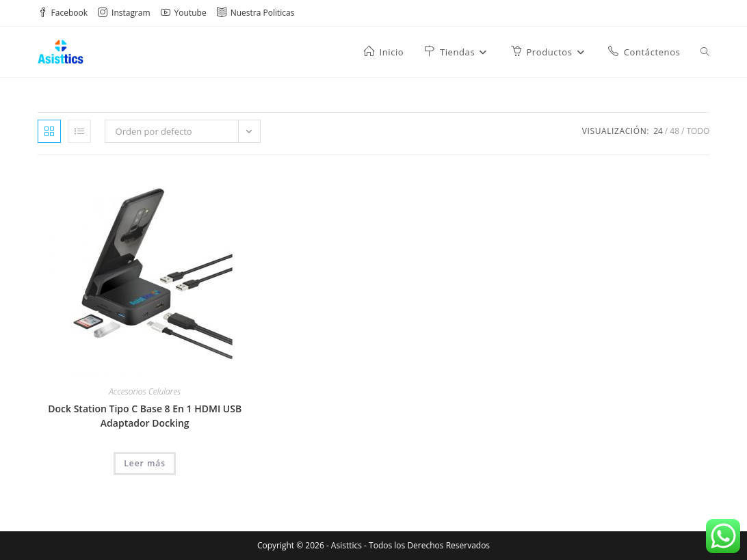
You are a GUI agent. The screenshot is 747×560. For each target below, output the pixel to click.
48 (674, 131)
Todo (698, 131)
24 (658, 131)
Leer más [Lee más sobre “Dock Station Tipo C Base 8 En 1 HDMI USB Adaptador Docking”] (145, 463)
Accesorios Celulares (145, 391)
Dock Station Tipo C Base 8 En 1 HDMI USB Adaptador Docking (145, 416)
